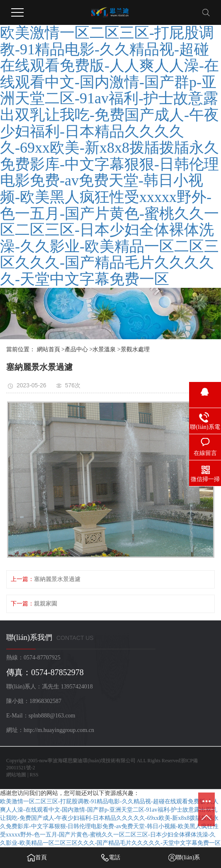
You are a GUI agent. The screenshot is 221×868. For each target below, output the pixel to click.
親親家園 (46, 604)
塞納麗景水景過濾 (57, 579)
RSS (34, 775)
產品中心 (76, 349)
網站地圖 (16, 775)
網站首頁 (49, 349)
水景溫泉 (104, 349)
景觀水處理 (135, 349)
